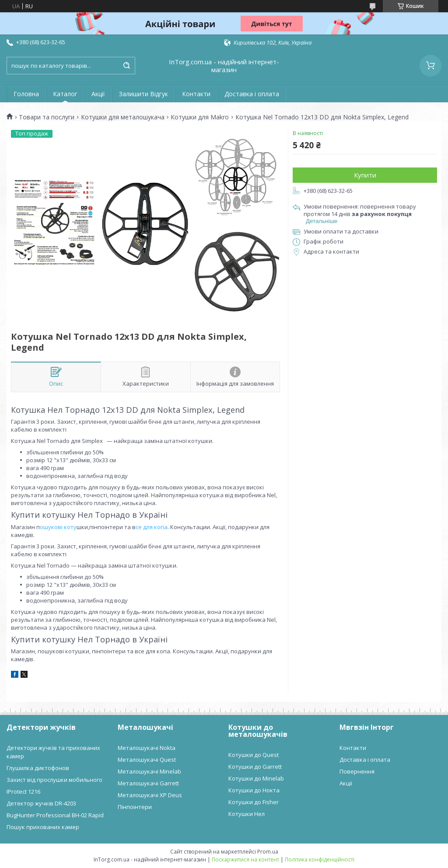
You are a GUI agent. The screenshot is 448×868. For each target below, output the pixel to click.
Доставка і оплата (252, 94)
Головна (26, 94)
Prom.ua (268, 852)
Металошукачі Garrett (148, 783)
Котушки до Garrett (255, 767)
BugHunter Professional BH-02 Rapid (55, 815)
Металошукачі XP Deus (150, 795)
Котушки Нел (247, 814)
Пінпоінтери (135, 807)
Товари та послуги (47, 117)
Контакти (196, 94)
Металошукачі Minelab (149, 771)
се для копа (152, 527)
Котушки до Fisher (254, 802)
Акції (98, 94)
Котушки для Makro (200, 117)
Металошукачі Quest (147, 760)
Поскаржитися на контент (245, 859)
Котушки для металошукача (123, 117)
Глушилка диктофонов (38, 768)
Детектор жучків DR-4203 (41, 803)
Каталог (65, 94)
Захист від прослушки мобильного (54, 780)
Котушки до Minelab (256, 778)
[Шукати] (126, 66)
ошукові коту (58, 527)
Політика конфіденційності (320, 859)
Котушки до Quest (254, 755)
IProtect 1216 (23, 791)
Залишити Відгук (143, 94)
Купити (365, 175)
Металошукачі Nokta (147, 748)
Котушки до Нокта (254, 790)
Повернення (357, 771)
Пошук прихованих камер (43, 827)
